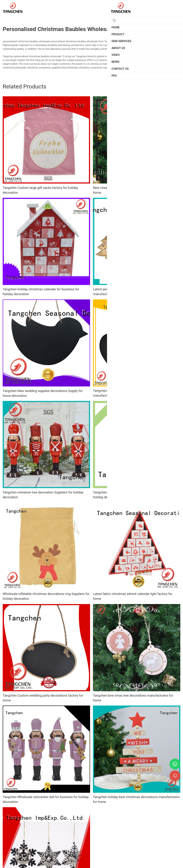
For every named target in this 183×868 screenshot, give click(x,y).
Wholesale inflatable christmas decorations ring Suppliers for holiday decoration (46, 596)
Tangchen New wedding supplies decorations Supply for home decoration (43, 393)
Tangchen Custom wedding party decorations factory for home (43, 698)
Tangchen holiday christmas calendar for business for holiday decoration (41, 292)
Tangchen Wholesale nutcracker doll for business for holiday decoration (46, 799)
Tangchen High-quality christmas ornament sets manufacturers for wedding (127, 393)
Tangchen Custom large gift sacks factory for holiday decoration (40, 190)
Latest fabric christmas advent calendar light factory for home (133, 596)
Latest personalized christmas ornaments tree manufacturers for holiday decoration (126, 292)
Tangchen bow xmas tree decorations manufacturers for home (133, 698)
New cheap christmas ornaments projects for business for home (134, 190)
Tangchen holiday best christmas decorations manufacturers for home (136, 799)
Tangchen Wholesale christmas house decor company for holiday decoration (134, 495)
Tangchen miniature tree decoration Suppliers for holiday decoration (43, 495)
